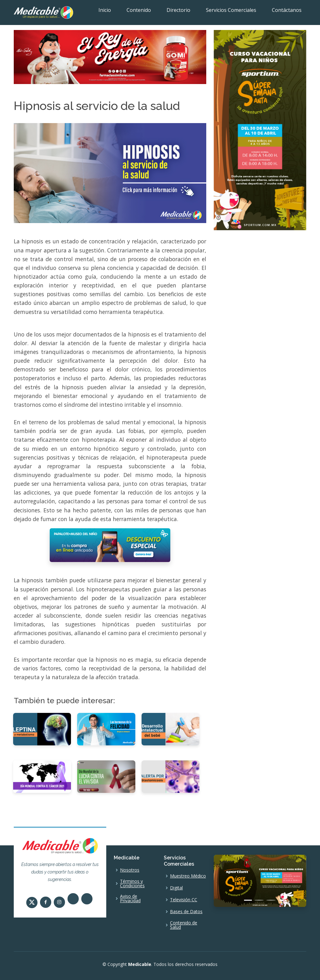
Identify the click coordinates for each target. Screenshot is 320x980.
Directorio (178, 10)
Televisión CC (184, 900)
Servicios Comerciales (231, 10)
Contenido (139, 10)
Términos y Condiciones (132, 883)
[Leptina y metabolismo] (42, 729)
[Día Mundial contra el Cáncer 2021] (42, 776)
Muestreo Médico (188, 876)
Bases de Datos (186, 912)
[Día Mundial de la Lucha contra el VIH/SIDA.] (106, 776)
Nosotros (130, 870)
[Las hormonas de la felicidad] (106, 729)
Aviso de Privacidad (130, 898)
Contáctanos (287, 10)
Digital (176, 888)
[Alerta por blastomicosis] (170, 776)
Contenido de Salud (184, 925)
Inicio (105, 10)
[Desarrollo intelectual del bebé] (170, 729)
